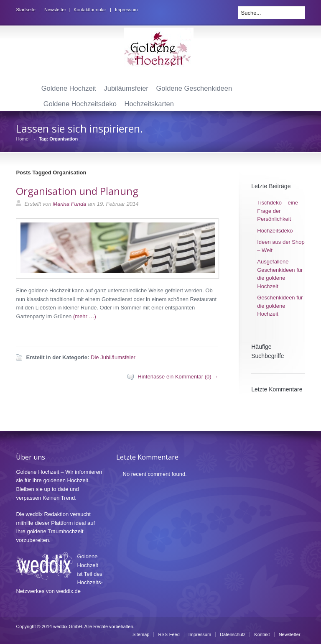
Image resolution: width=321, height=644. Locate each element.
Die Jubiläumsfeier (113, 357)
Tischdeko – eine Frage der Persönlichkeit (278, 211)
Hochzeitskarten (149, 104)
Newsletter (55, 10)
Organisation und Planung (77, 191)
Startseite (25, 10)
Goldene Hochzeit (69, 88)
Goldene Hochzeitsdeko (80, 104)
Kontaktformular (90, 10)
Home (22, 139)
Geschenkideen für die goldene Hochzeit (280, 306)
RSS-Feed (169, 634)
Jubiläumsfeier (126, 88)
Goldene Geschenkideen (194, 88)
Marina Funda (69, 204)
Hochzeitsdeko (275, 231)
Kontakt (262, 634)
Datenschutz (233, 634)
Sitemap (141, 634)
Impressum (126, 10)
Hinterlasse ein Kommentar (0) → (178, 377)
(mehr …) (85, 316)
